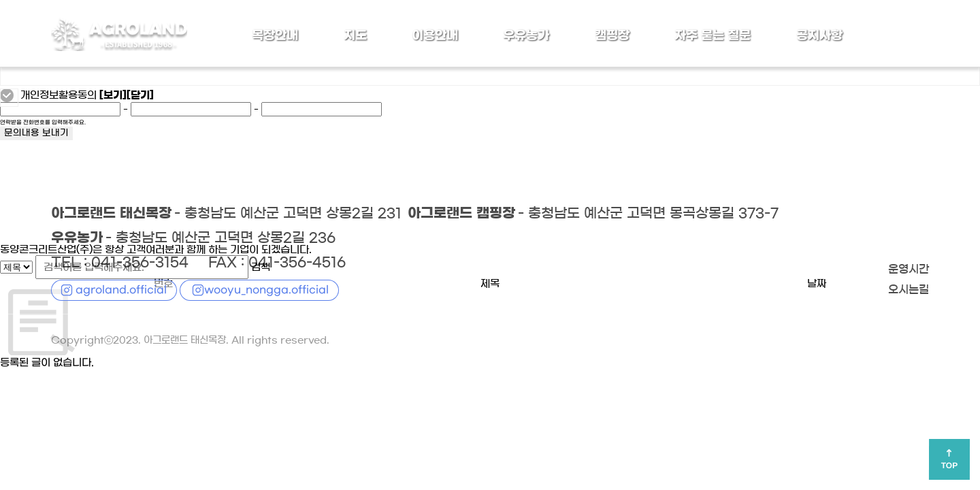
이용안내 (435, 35)
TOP (949, 466)
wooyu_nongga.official (266, 289)
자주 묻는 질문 (713, 35)
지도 (355, 35)
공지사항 (819, 35)
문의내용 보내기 (36, 133)
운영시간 (907, 269)
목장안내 (275, 35)
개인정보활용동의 (59, 95)
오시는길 (907, 290)
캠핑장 (612, 35)
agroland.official (121, 289)
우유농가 (526, 35)
